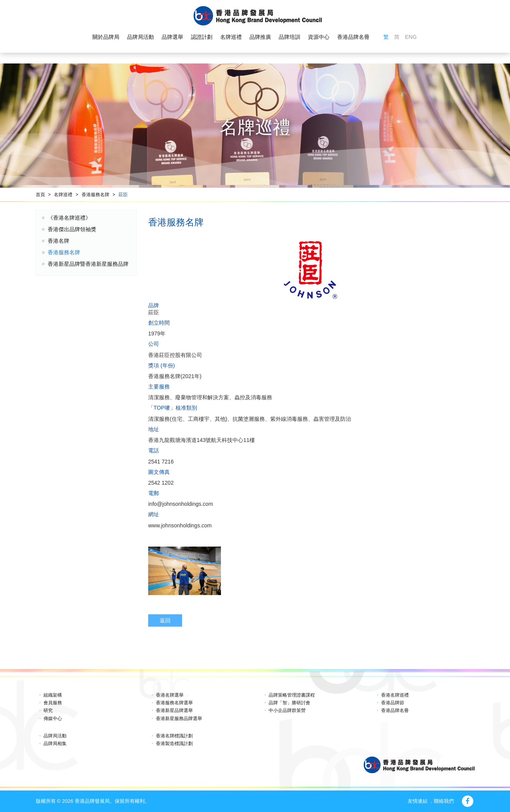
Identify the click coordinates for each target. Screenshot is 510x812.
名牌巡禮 (231, 37)
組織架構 (53, 695)
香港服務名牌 (95, 195)
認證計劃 (202, 37)
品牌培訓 (289, 37)
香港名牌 (59, 241)
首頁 (40, 195)
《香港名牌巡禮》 (69, 218)
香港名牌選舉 (170, 695)
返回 (165, 620)
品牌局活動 (140, 37)
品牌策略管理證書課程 (292, 695)
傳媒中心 (53, 719)
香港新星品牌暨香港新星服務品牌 (88, 264)
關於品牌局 (106, 37)
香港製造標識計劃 (174, 744)
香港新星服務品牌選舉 (179, 719)
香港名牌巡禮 (395, 695)
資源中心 (319, 37)
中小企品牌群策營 (287, 710)
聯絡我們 (444, 801)
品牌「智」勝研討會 (289, 703)
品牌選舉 (172, 37)
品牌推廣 (260, 37)
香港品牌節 (393, 703)
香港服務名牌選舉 (174, 703)
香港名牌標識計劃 (174, 736)
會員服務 (53, 703)
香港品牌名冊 (353, 37)
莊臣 (123, 195)
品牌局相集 (55, 744)
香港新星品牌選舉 (174, 710)
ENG (411, 37)
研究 (48, 710)
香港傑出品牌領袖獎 (72, 229)
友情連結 (418, 801)
